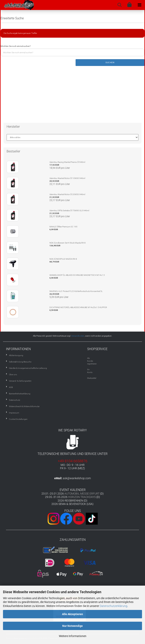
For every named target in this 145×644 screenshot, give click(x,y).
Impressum (14, 413)
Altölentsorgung (16, 355)
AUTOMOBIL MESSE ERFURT (82, 494)
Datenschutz (15, 400)
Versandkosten (78, 336)
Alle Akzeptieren (72, 614)
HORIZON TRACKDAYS (82, 497)
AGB (11, 387)
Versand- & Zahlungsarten (20, 381)
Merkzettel (92, 378)
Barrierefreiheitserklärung (20, 394)
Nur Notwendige (72, 626)
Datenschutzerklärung (113, 606)
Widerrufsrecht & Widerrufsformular (24, 406)
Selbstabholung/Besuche (20, 362)
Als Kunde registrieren (92, 361)
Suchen (110, 62)
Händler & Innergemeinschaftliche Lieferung (28, 368)
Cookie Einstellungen (18, 419)
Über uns (13, 375)
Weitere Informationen (73, 636)
